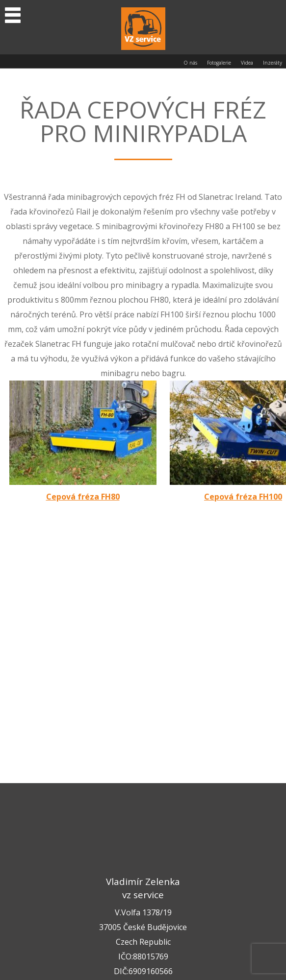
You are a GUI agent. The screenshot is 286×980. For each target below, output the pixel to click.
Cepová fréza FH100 (243, 497)
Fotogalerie (219, 63)
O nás (190, 63)
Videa (247, 63)
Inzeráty (273, 63)
